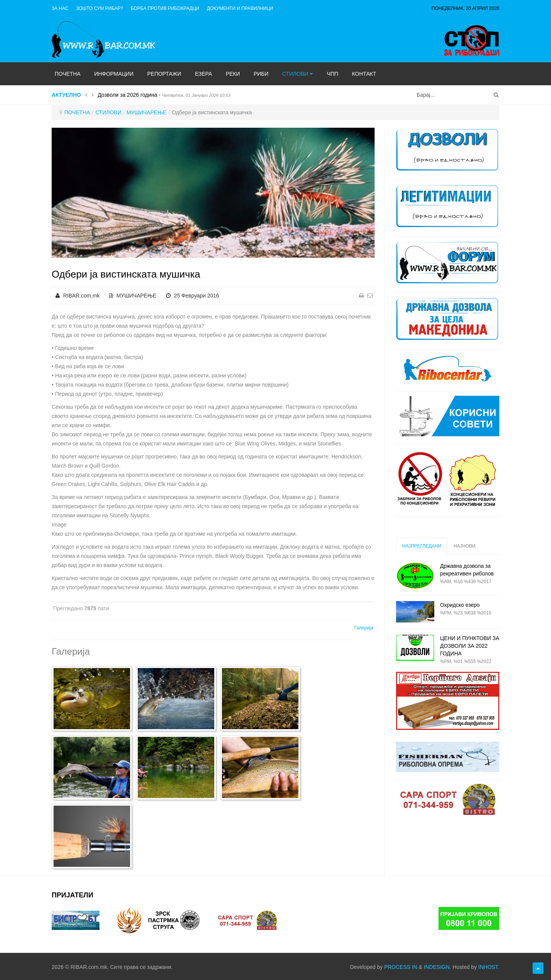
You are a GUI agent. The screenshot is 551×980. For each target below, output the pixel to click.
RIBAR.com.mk (82, 296)
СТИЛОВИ (108, 112)
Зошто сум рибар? (100, 8)
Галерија (364, 628)
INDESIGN (437, 967)
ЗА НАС (60, 8)
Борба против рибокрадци (165, 8)
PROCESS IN (401, 967)
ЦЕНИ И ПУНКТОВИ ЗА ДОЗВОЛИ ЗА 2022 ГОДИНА (470, 646)
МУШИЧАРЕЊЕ (147, 112)
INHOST (488, 967)
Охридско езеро (460, 605)
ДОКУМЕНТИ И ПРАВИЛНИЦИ (240, 8)
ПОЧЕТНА (77, 112)
